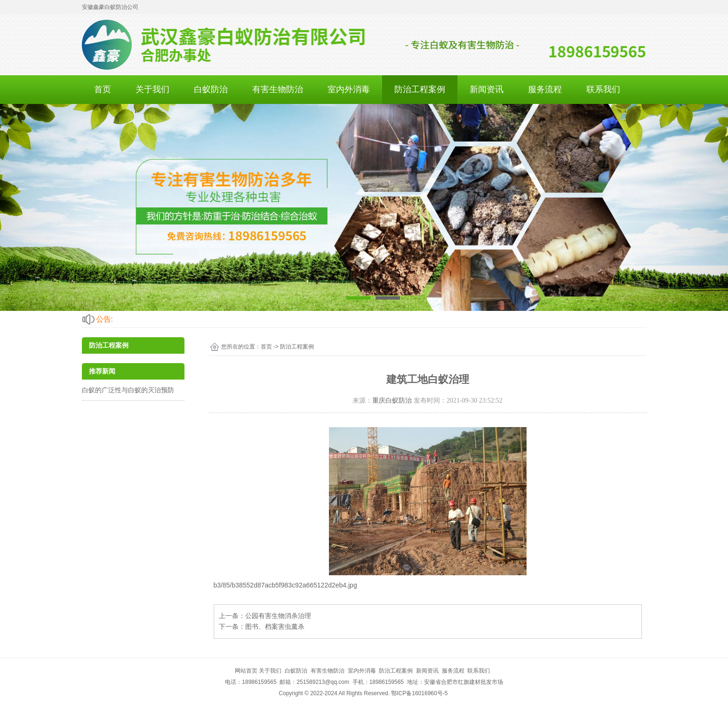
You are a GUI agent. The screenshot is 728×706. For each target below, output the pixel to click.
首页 (103, 89)
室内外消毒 (349, 89)
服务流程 (545, 89)
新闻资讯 (487, 89)
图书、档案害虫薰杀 (275, 627)
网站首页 (246, 671)
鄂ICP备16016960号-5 (419, 693)
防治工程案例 (420, 89)
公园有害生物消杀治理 (278, 616)
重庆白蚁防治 (392, 401)
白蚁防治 (211, 89)
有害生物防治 (278, 89)
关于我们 (152, 89)
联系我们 (603, 89)
